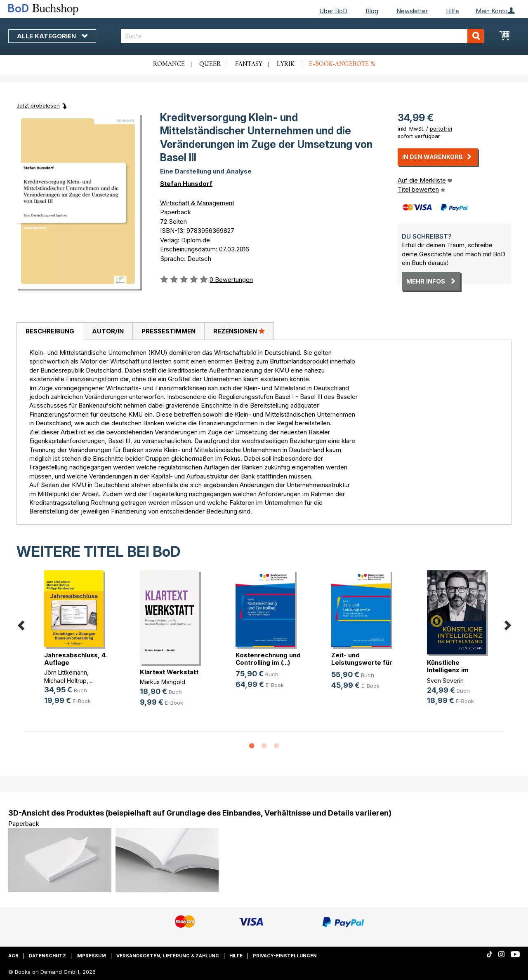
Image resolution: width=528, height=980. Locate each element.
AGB (13, 956)
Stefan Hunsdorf (186, 184)
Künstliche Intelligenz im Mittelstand (448, 670)
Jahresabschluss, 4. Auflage (75, 659)
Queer (210, 64)
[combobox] (302, 36)
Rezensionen (239, 331)
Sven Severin (445, 681)
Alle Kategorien (52, 36)
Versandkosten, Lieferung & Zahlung (168, 956)
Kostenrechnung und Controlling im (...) (268, 659)
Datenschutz (47, 956)
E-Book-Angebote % (342, 64)
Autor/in (108, 331)
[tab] (50, 331)
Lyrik (286, 64)
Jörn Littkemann (66, 672)
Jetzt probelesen (38, 106)
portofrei (441, 129)
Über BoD (333, 11)
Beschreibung (50, 331)
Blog (372, 11)
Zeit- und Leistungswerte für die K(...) (362, 662)
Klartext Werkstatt (169, 672)
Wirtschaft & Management (197, 203)
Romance (169, 64)
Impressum (91, 956)
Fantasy (249, 64)
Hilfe (453, 11)
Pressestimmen (169, 331)
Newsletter (412, 11)
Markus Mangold (163, 682)
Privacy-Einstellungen (285, 956)
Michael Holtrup (65, 681)
